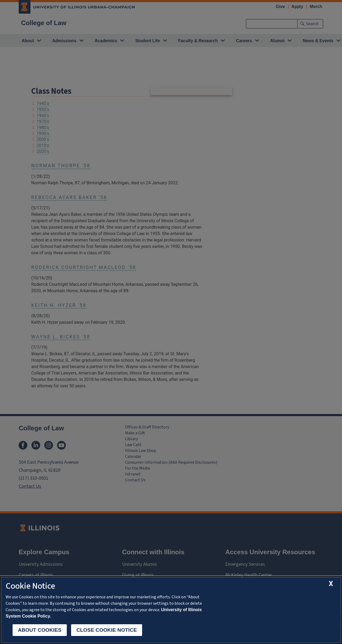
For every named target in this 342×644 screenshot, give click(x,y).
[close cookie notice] (331, 584)
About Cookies (40, 630)
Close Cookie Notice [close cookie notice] (107, 630)
